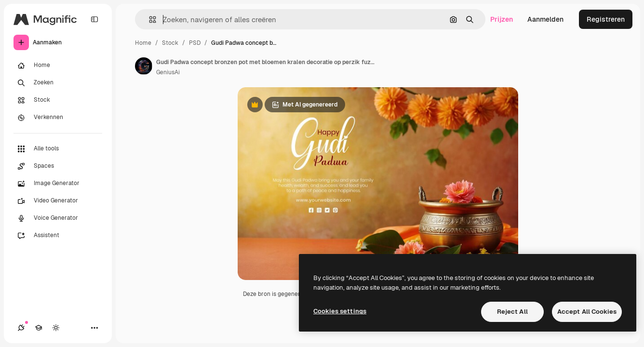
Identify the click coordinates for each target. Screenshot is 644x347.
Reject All (512, 312)
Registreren (606, 19)
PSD (195, 43)
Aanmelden (545, 19)
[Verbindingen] (21, 328)
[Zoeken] (58, 83)
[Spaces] (58, 166)
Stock (170, 43)
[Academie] (39, 328)
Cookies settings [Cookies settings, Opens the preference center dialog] (340, 311)
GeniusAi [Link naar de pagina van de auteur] (168, 72)
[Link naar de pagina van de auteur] (144, 66)
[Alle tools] (58, 149)
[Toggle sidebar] (94, 19)
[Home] (58, 66)
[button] (149, 20)
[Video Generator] (58, 201)
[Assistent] (58, 236)
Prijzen (502, 19)
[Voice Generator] (58, 218)
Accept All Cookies (587, 312)
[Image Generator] (58, 184)
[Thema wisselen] (56, 328)
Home (143, 43)
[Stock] (58, 100)
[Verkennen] (58, 118)
